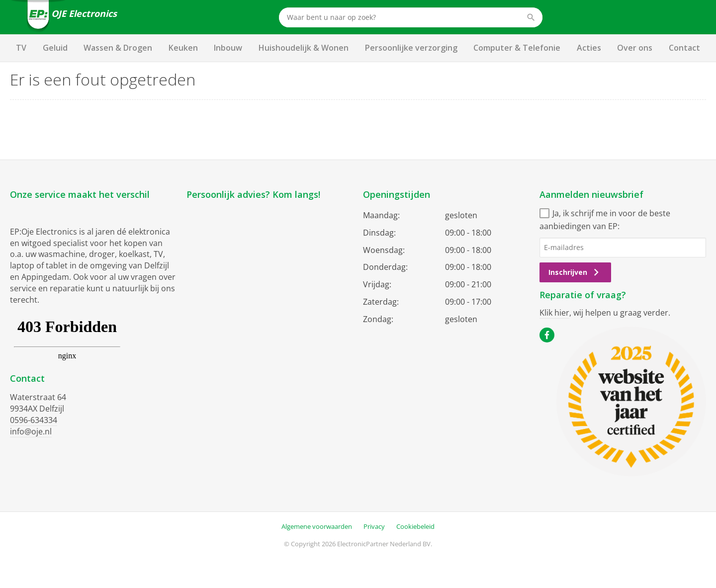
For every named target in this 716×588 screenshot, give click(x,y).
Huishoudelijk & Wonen (304, 48)
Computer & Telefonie (517, 48)
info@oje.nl (31, 431)
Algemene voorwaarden (317, 526)
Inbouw (228, 48)
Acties (589, 48)
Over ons (635, 48)
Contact (684, 48)
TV (21, 48)
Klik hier (554, 313)
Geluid (55, 48)
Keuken (183, 48)
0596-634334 (34, 420)
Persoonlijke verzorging (411, 48)
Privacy (374, 526)
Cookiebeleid (415, 526)
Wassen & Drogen (118, 48)
